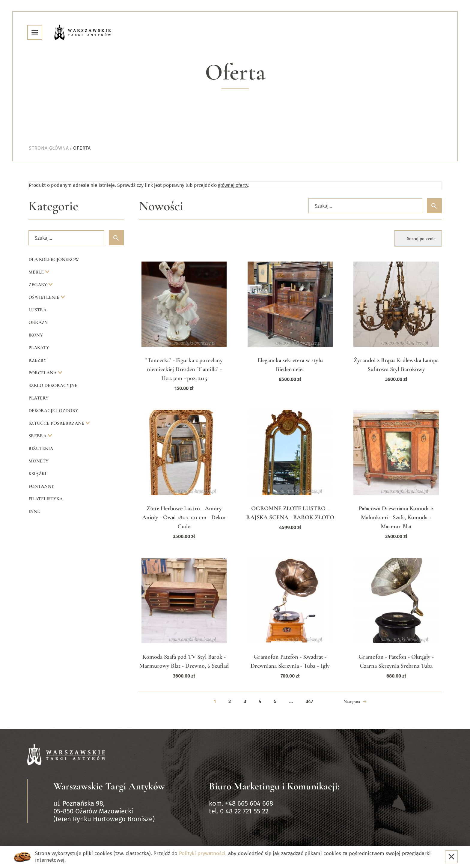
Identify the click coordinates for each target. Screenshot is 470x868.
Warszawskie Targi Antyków (109, 786)
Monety (39, 461)
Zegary (38, 285)
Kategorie (53, 206)
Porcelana (43, 373)
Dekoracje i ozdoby (53, 411)
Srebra (38, 436)
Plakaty (39, 348)
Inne (34, 511)
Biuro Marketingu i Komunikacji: (274, 786)
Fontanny (41, 486)
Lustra (37, 310)
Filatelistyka (46, 499)
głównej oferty (233, 185)
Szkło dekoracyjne (53, 385)
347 (309, 701)
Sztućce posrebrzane (57, 423)
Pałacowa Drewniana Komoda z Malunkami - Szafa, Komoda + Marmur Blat (396, 517)
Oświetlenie (45, 297)
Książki (37, 474)
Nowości (161, 206)
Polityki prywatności (202, 853)
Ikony (36, 335)
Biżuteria (41, 448)
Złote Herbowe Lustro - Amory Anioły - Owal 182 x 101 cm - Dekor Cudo (184, 517)
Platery (39, 398)
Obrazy (38, 322)
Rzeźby (37, 360)
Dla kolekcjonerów (54, 259)
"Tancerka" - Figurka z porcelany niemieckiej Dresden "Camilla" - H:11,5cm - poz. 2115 (184, 369)
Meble (37, 272)
